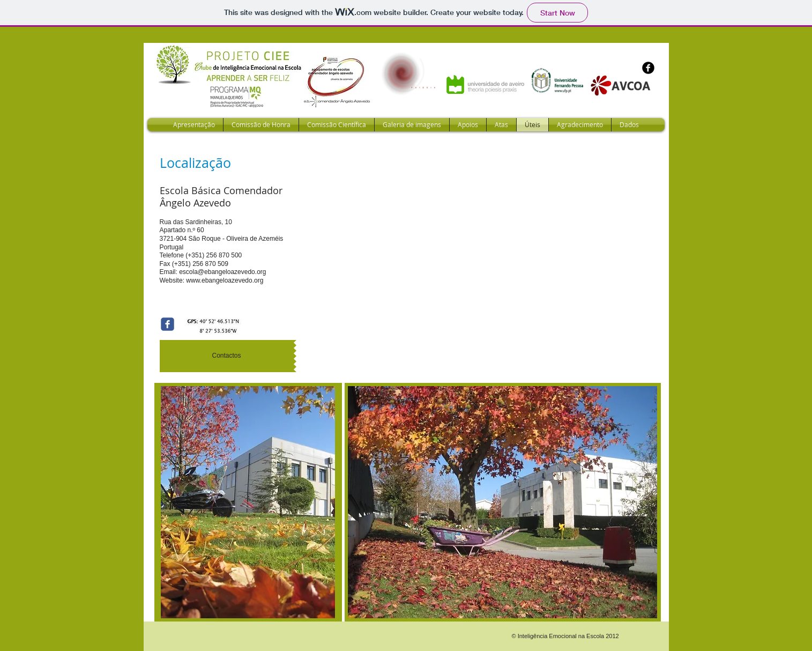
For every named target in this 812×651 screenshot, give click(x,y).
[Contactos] (227, 356)
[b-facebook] (648, 68)
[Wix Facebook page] (167, 324)
